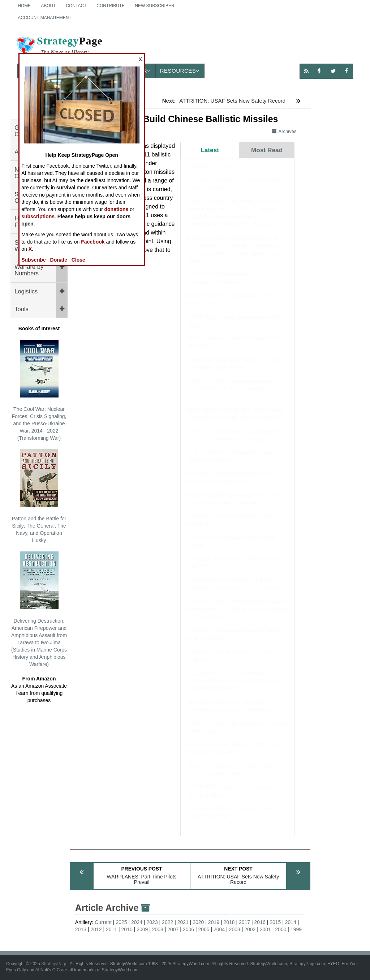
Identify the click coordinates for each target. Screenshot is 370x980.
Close (78, 260)
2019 (214, 922)
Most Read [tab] (267, 150)
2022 (167, 922)
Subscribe (34, 260)
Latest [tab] (210, 150)
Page (59, 47)
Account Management (44, 18)
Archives (284, 131)
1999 (296, 929)
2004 (219, 929)
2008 (158, 929)
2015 (275, 922)
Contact (76, 6)
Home (24, 6)
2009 (142, 929)
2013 (81, 929)
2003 (235, 929)
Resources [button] (180, 71)
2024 (137, 922)
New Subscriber (154, 6)
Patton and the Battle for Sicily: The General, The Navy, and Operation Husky (39, 496)
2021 (183, 922)
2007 (173, 929)
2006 (188, 929)
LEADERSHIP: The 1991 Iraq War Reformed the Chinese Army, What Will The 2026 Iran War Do (234, 688)
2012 (96, 929)
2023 (152, 922)
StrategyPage (54, 964)
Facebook (93, 242)
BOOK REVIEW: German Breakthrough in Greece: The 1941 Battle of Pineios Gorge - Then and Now (238, 616)
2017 (244, 922)
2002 (250, 929)
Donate (59, 260)
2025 (121, 922)
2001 (265, 929)
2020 (198, 922)
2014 (291, 922)
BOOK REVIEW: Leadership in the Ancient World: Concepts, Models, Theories (229, 396)
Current (103, 922)
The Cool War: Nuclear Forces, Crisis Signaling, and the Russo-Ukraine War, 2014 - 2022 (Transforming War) (39, 390)
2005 (204, 929)
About (48, 6)
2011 (111, 929)
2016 (260, 922)
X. (31, 249)
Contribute (111, 6)
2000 (281, 929)
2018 (229, 922)
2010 (127, 929)
